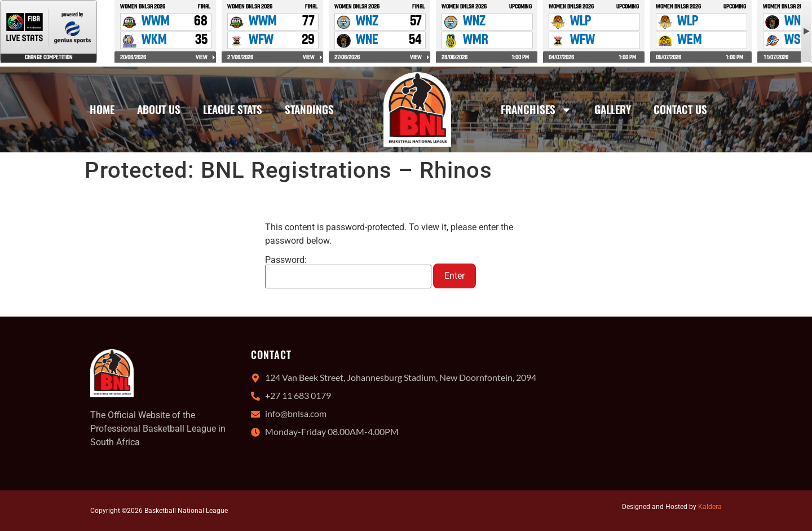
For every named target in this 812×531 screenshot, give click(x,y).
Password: (348, 272)
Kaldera (710, 507)
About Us (159, 109)
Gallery (613, 109)
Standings (309, 109)
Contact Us (680, 109)
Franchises (536, 110)
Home (102, 109)
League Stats (233, 109)
